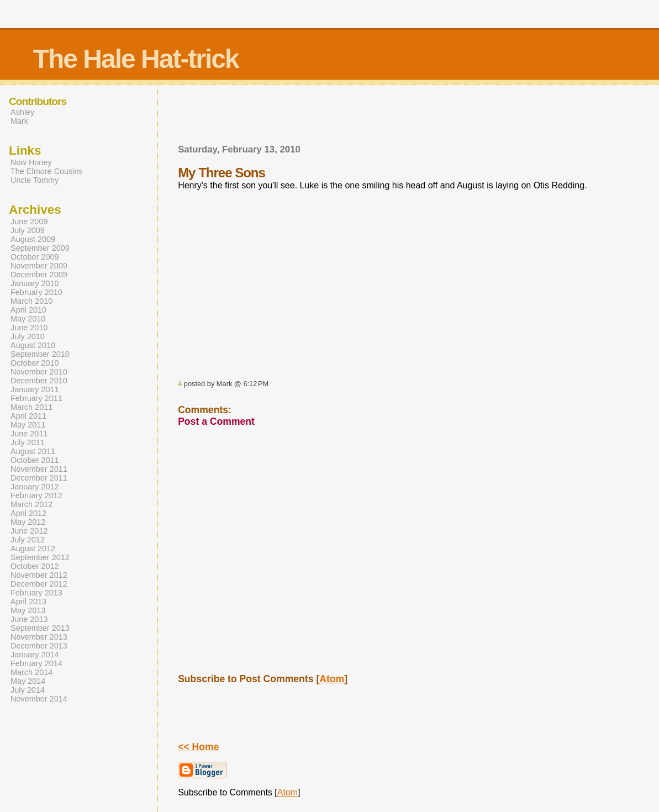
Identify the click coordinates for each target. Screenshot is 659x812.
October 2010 (35, 363)
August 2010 (33, 345)
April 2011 (28, 416)
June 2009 (29, 222)
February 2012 (36, 495)
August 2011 (33, 451)
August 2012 (33, 549)
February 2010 (36, 292)
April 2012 (28, 513)
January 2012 (35, 487)
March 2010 (31, 301)
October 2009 (35, 257)
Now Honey (31, 162)
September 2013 (40, 628)
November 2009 (39, 266)
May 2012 (28, 522)
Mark (19, 121)
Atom (332, 679)
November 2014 (39, 699)
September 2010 (40, 354)
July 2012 (28, 540)
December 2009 (39, 275)
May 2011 (28, 425)
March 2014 (31, 672)
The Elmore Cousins (47, 171)
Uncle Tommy (35, 180)
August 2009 (33, 239)
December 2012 (39, 584)
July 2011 (28, 442)
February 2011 (36, 398)
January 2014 (35, 655)
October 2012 (35, 566)
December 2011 (39, 478)
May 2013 (28, 610)
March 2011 (31, 407)
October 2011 (35, 460)
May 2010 (28, 319)
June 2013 (29, 619)
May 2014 (28, 681)
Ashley (22, 112)
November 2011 (39, 469)
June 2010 (29, 328)
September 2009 (40, 248)
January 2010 (35, 283)
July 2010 (28, 336)
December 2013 (39, 646)
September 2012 (40, 557)
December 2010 (39, 381)
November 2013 (39, 637)
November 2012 (39, 575)
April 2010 (28, 310)
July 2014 (28, 690)
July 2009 (28, 230)
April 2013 (28, 602)
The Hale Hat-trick (136, 59)
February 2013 (36, 593)
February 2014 (36, 663)
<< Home (198, 747)
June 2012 (29, 531)
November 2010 (39, 372)
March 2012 (31, 504)
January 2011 (35, 389)
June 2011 (29, 434)
